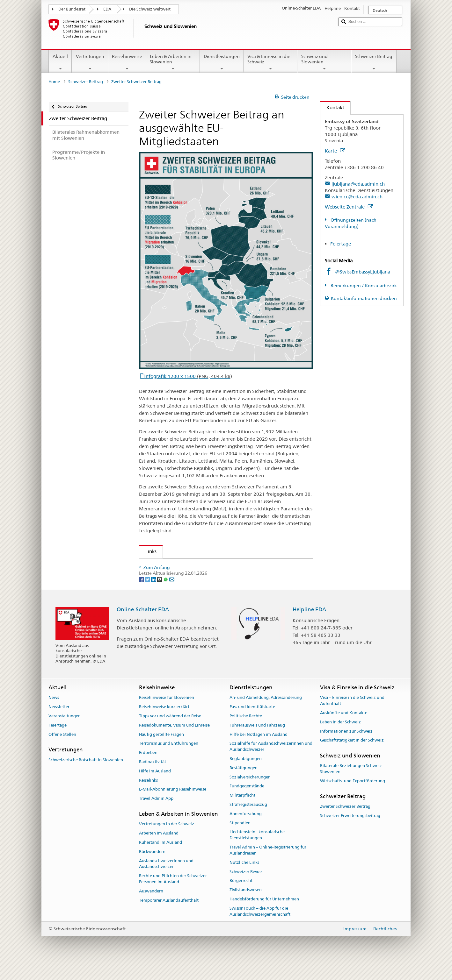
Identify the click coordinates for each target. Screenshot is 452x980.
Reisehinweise (127, 62)
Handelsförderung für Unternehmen (264, 915)
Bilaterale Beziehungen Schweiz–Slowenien (352, 785)
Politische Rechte (246, 731)
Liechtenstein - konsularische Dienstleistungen (257, 851)
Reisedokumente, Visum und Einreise (174, 741)
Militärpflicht (242, 811)
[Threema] (160, 595)
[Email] (172, 595)
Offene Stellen (62, 750)
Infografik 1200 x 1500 (188, 376)
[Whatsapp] (166, 595)
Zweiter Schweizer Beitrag (345, 822)
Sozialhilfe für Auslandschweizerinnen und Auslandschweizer (271, 762)
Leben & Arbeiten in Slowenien (173, 62)
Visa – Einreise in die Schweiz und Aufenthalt (352, 716)
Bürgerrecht (241, 896)
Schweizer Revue (246, 887)
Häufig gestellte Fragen (161, 750)
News (54, 713)
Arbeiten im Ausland (159, 849)
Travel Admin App (156, 814)
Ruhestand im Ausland (160, 858)
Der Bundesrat (72, 9)
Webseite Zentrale (349, 207)
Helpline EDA (309, 625)
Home (54, 82)
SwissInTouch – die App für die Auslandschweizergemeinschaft (260, 927)
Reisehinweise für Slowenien (167, 713)
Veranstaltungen (65, 731)
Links (148, 551)
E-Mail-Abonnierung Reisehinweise (173, 805)
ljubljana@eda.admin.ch (358, 184)
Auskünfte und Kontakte (344, 728)
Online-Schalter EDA (143, 625)
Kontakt (332, 107)
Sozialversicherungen (250, 793)
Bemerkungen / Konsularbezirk (363, 286)
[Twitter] (148, 595)
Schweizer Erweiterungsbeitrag (350, 831)
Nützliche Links (244, 878)
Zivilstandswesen (246, 906)
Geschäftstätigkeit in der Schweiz (352, 756)
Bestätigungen (244, 783)
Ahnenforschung (246, 829)
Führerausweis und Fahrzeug (257, 741)
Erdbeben (148, 768)
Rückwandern (152, 867)
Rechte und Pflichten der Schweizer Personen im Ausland (173, 895)
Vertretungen (90, 62)
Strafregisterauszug (248, 820)
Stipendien (240, 838)
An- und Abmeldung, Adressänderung (266, 713)
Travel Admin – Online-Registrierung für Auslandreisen (268, 866)
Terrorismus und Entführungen (169, 759)
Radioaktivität (153, 777)
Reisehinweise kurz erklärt (164, 722)
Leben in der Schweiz (340, 738)
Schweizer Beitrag (374, 62)
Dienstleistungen (222, 62)
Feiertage (341, 244)
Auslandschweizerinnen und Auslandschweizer (166, 879)
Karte (335, 151)
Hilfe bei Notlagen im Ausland (259, 750)
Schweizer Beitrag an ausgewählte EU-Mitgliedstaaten (204, 566)
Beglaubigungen (246, 774)
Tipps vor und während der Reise (170, 731)
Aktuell (60, 62)
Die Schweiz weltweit (150, 9)
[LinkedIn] (154, 595)
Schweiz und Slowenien (324, 62)
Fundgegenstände (247, 802)
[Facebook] (142, 595)
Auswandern (151, 907)
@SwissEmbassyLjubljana (363, 272)
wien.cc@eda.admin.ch (357, 197)
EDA (107, 9)
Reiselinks (148, 796)
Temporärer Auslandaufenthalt (169, 916)
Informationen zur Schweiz (346, 747)
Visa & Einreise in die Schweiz (270, 62)
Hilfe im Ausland (155, 787)
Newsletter (59, 722)
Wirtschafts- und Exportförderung (353, 796)
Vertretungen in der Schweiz (167, 840)
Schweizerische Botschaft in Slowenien (86, 775)
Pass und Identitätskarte (252, 722)
